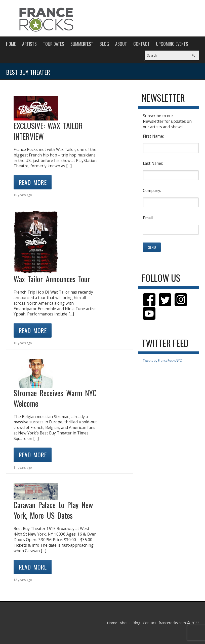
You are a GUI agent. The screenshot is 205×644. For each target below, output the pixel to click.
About (121, 44)
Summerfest (82, 44)
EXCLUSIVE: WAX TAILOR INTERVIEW (48, 131)
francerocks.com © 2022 (179, 623)
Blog (104, 44)
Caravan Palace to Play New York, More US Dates (53, 510)
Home (11, 44)
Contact (141, 44)
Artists (29, 44)
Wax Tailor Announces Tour (52, 279)
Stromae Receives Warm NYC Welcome (55, 398)
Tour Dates (54, 44)
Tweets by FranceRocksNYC (162, 361)
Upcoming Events (172, 44)
